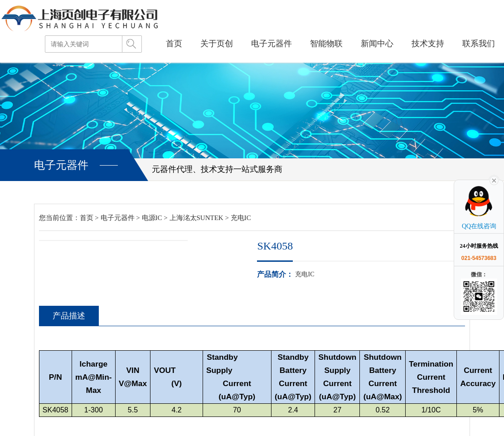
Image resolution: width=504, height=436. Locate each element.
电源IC (152, 218)
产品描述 (68, 316)
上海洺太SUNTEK (196, 218)
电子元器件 (118, 218)
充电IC (241, 218)
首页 (87, 218)
